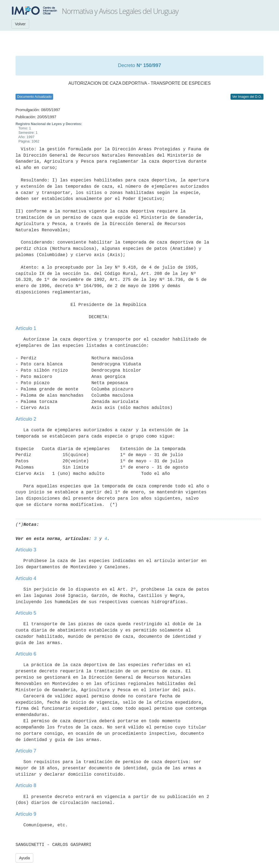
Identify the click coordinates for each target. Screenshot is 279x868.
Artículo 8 (26, 785)
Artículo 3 (26, 550)
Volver (20, 24)
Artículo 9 (26, 814)
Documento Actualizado (34, 97)
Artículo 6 (26, 654)
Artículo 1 (26, 328)
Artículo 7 (26, 751)
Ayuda (24, 858)
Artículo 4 (26, 578)
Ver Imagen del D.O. (247, 97)
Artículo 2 (26, 419)
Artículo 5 (26, 613)
